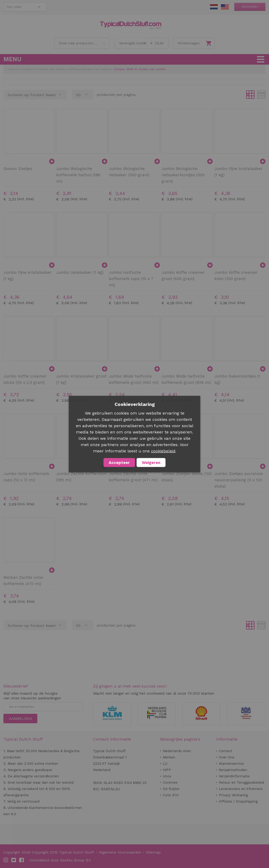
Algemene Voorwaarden (120, 852)
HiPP (167, 770)
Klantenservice (231, 764)
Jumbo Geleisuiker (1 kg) (80, 272)
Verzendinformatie (234, 776)
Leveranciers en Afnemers (241, 789)
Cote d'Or (171, 795)
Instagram (6, 860)
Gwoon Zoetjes (18, 169)
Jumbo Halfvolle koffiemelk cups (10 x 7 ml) (131, 279)
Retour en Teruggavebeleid (241, 782)
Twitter (14, 860)
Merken (169, 757)
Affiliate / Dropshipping (238, 801)
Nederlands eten (177, 751)
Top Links (14, 7)
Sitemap (153, 852)
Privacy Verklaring (233, 795)
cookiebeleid (163, 451)
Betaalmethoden (233, 770)
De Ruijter (171, 789)
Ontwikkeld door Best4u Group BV (60, 860)
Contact (226, 751)
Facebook (22, 860)
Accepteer (119, 463)
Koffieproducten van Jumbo (90, 69)
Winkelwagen (189, 43)
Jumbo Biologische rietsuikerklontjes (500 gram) (183, 175)
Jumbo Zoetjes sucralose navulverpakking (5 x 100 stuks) (239, 480)
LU (165, 764)
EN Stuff (225, 7)
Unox (167, 776)
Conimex (170, 782)
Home (13, 69)
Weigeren (151, 463)
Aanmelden (250, 7)
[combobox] (82, 43)
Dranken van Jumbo (50, 69)
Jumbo (27, 69)
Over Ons (227, 757)
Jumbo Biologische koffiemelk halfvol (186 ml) (78, 175)
